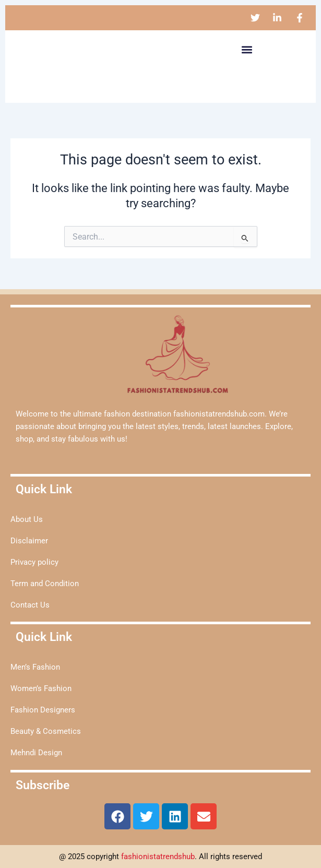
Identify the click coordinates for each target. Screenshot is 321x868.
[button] (247, 49)
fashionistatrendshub (158, 857)
